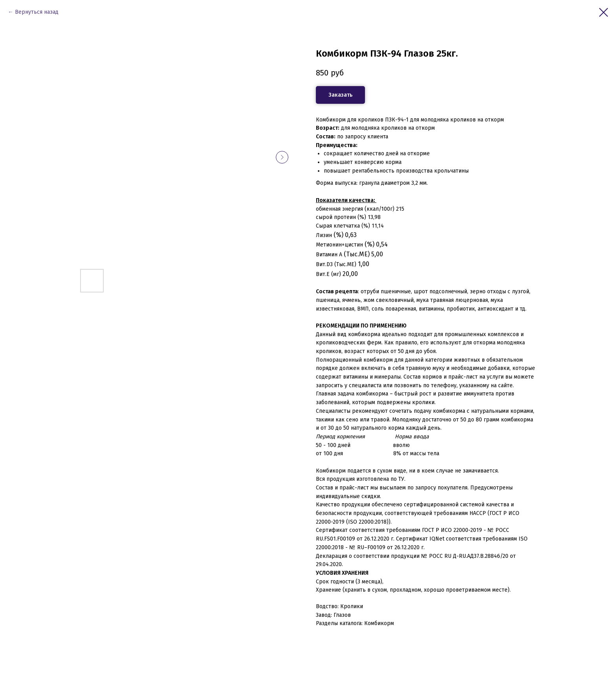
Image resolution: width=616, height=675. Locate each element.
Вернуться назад (37, 12)
